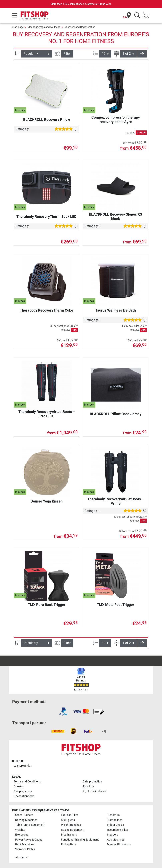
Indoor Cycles (115, 825)
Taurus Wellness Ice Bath (115, 310)
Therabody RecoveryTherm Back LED (46, 216)
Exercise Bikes (70, 815)
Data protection (92, 782)
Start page (18, 27)
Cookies (19, 786)
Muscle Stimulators (119, 844)
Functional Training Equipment (80, 840)
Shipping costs (23, 791)
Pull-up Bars (68, 844)
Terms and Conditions (27, 782)
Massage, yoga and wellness (44, 27)
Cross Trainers (24, 815)
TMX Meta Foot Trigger (115, 605)
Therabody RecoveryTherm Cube (46, 310)
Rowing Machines (26, 820)
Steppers (112, 835)
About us (88, 786)
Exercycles (22, 835)
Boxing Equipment (72, 830)
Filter (67, 54)
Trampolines (115, 820)
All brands (21, 857)
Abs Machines (116, 840)
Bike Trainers (69, 835)
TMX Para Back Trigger (47, 605)
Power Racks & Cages (29, 840)
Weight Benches (71, 825)
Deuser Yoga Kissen (47, 501)
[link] (63, 712)
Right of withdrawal (95, 791)
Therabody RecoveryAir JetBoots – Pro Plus (47, 414)
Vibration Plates (25, 849)
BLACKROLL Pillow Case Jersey (116, 414)
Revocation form (24, 796)
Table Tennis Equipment (30, 825)
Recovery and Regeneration (80, 27)
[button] (142, 54)
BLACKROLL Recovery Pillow (47, 120)
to (23, 766)
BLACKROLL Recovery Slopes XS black (115, 216)
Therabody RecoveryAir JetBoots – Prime (116, 501)
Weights (20, 830)
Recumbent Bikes (118, 830)
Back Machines (25, 844)
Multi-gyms (68, 820)
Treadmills (113, 815)
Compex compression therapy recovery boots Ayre (116, 120)
